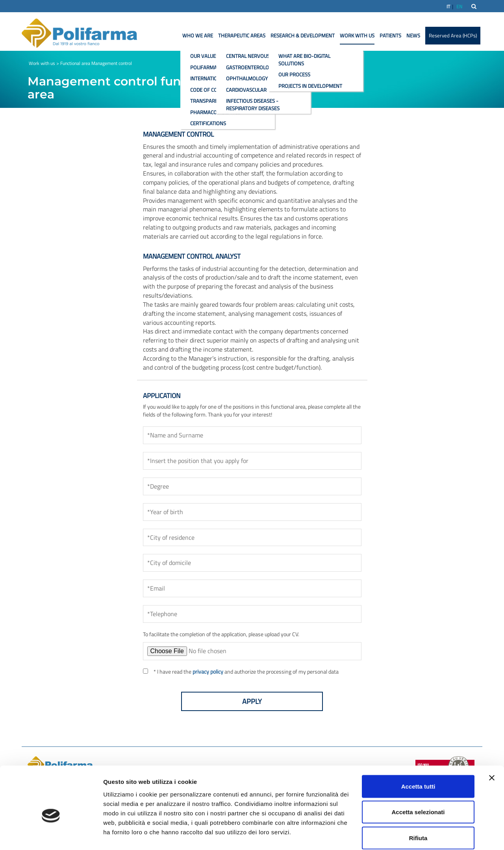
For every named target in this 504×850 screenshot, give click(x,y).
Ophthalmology (247, 78)
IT (448, 6)
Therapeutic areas (242, 35)
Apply (252, 701)
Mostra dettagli (414, 834)
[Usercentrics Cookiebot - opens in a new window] (51, 835)
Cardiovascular (246, 90)
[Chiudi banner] (492, 738)
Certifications (208, 123)
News (413, 35)
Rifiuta (418, 798)
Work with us (357, 35)
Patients (390, 35)
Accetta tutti (418, 747)
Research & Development (303, 35)
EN (459, 6)
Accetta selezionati (418, 773)
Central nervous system (258, 56)
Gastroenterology (250, 67)
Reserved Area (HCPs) (453, 35)
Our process (294, 74)
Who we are (198, 35)
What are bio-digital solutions (304, 60)
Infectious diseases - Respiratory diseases (253, 105)
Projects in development (310, 86)
